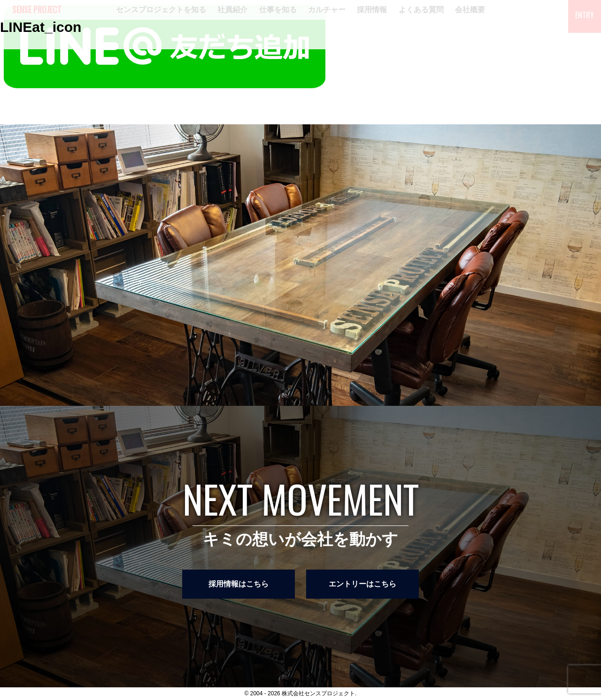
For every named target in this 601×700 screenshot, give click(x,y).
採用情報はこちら (239, 584)
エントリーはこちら (362, 584)
